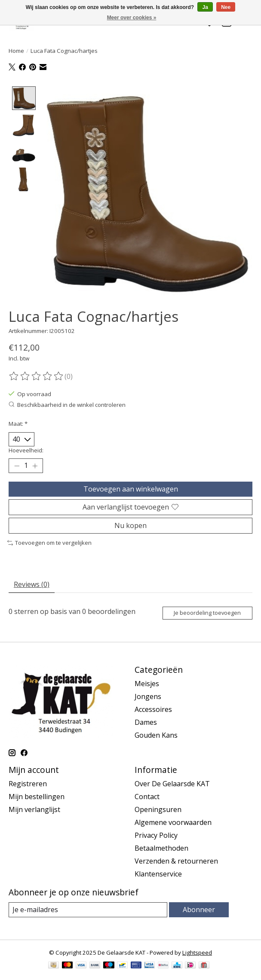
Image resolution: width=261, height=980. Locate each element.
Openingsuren (158, 809)
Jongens (148, 696)
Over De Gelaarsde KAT (172, 783)
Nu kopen (130, 525)
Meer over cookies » (132, 18)
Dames (146, 722)
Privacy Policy (156, 835)
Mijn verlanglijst (34, 809)
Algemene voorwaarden (173, 822)
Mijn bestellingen (37, 796)
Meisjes (147, 683)
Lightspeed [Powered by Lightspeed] (197, 952)
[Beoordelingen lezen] (37, 376)
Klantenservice (158, 873)
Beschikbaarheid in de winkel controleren (67, 404)
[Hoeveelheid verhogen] (35, 466)
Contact (147, 796)
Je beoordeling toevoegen (207, 613)
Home (16, 51)
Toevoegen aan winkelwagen (131, 488)
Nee (226, 7)
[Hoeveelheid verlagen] (17, 466)
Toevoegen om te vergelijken (49, 543)
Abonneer (199, 909)
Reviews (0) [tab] (32, 584)
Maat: (18, 424)
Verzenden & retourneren (176, 861)
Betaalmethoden (161, 848)
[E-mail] (88, 909)
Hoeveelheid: (26, 450)
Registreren (28, 783)
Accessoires (153, 709)
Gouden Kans (156, 735)
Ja (205, 7)
